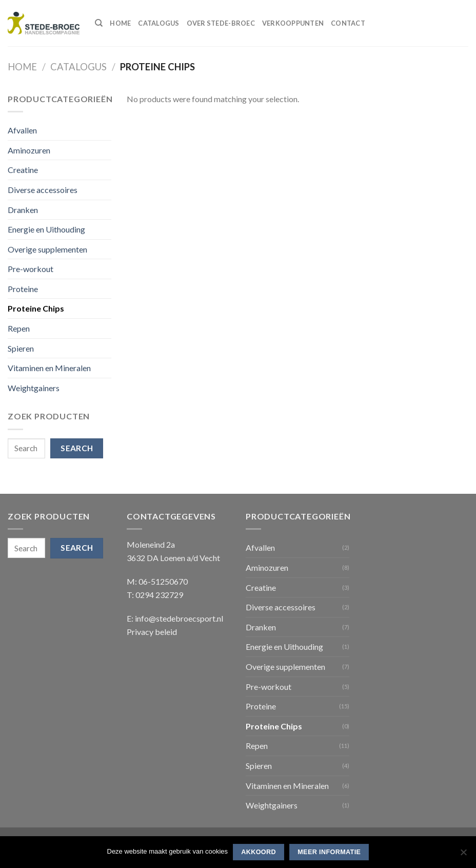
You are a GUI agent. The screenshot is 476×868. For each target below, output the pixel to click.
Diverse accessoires (43, 190)
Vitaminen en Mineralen (49, 368)
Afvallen (22, 130)
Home (120, 23)
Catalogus (158, 23)
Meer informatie (329, 852)
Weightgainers (34, 388)
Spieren (21, 348)
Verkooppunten (293, 23)
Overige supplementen (47, 249)
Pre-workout (31, 269)
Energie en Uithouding (46, 229)
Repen (19, 328)
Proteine (23, 289)
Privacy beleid (152, 632)
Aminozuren (29, 150)
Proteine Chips (36, 308)
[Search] (99, 23)
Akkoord (259, 852)
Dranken (23, 210)
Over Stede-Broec (221, 23)
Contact (348, 23)
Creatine (23, 170)
